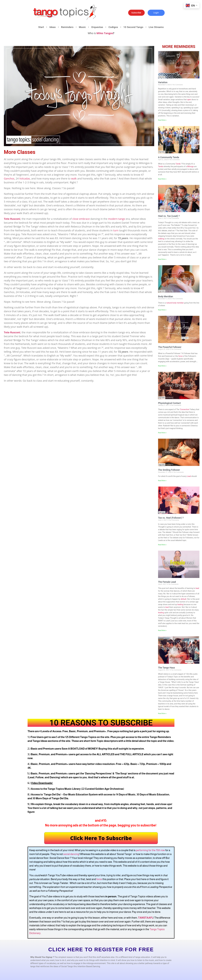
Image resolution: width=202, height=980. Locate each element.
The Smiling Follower (169, 470)
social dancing (71, 854)
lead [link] (197, 588)
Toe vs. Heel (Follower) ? (171, 518)
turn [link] (116, 230)
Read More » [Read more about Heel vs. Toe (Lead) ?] (162, 259)
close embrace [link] (81, 219)
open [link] (189, 100)
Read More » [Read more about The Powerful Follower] (162, 366)
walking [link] (161, 239)
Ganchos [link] (9, 179)
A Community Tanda (169, 157)
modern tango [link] (117, 219)
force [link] (180, 356)
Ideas (52, 27)
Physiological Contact (169, 403)
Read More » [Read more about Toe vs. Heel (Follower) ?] (162, 545)
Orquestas (97, 27)
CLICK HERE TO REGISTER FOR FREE (101, 949)
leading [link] (180, 604)
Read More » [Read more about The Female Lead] (162, 630)
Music (82, 27)
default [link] (184, 599)
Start (41, 27)
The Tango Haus (167, 668)
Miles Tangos (105, 33)
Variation (163, 82)
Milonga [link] (190, 166)
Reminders (67, 27)
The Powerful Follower (170, 347)
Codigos (113, 27)
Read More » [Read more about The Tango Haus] (162, 713)
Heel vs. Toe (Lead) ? (169, 216)
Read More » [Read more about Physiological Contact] (162, 433)
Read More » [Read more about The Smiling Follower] (162, 481)
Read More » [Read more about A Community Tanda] (162, 179)
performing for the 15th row (150, 850)
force (99, 879)
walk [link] (74, 179)
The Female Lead (167, 582)
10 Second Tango (133, 27)
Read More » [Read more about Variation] (162, 120)
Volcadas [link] (25, 179)
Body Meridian (166, 296)
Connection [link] (185, 409)
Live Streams (156, 27)
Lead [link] (189, 476)
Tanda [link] (178, 164)
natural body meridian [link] (175, 303)
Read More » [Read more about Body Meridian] (162, 310)
